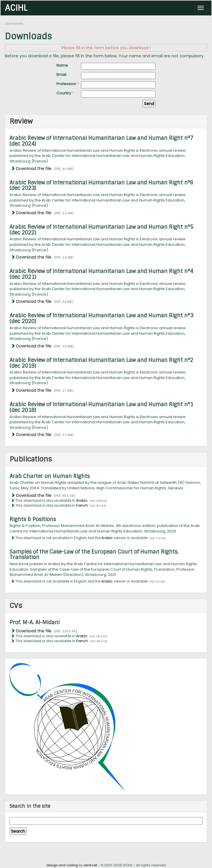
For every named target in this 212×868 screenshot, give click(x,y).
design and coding (62, 865)
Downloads (14, 23)
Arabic (82, 501)
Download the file (34, 169)
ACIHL (16, 8)
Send (149, 104)
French (82, 506)
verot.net (90, 865)
